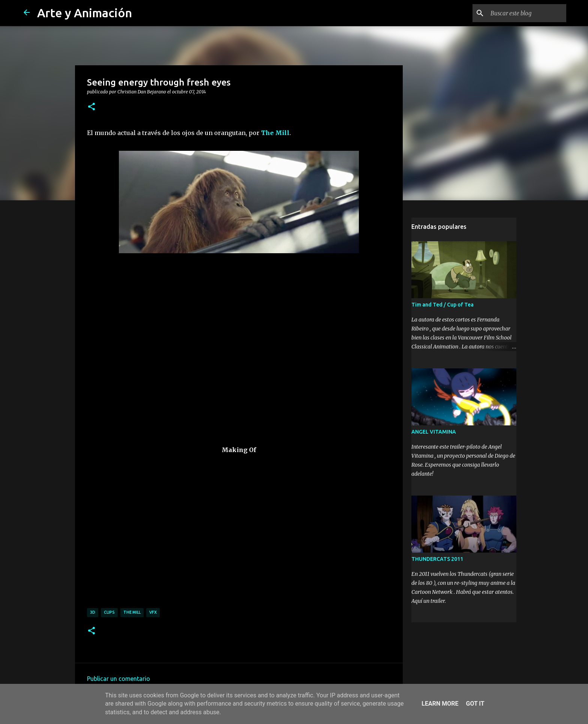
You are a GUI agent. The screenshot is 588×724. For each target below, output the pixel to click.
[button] (91, 107)
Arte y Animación (85, 13)
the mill (132, 612)
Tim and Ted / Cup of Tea (442, 305)
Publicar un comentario (118, 679)
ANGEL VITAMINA (434, 432)
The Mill (275, 133)
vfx (153, 612)
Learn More (440, 704)
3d (93, 612)
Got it (475, 704)
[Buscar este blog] (527, 13)
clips (109, 612)
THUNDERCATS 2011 (437, 559)
